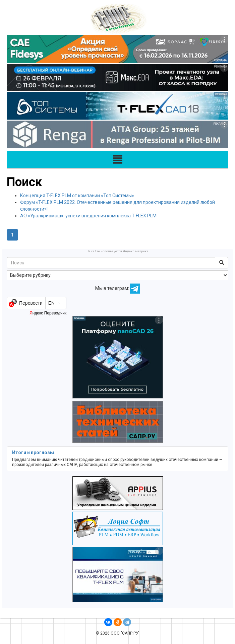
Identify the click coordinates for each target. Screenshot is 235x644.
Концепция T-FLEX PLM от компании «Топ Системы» (77, 196)
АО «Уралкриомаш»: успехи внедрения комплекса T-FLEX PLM (88, 216)
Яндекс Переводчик (48, 313)
